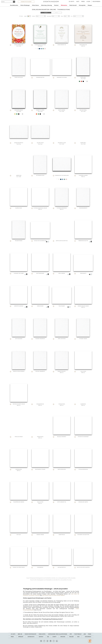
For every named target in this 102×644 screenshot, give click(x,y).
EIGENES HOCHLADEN (26, 2)
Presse (90, 634)
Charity (54, 637)
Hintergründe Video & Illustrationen (58, 634)
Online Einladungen (25, 5)
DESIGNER (49, 16)
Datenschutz (31, 637)
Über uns (20, 634)
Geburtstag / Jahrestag (46, 5)
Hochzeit (56, 5)
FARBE (25, 16)
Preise (83, 1)
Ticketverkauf (78, 634)
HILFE (78, 1)
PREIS (62, 16)
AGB (48, 637)
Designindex (88, 637)
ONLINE (46, 13)
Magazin (71, 637)
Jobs (85, 634)
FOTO (22, 16)
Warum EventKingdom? (30, 634)
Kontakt (41, 637)
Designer (90, 5)
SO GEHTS (71, 1)
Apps (71, 634)
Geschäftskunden (14, 5)
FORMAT (34, 16)
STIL (72, 16)
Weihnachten (64, 5)
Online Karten (35, 5)
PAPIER (56, 13)
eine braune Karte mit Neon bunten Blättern (54, 595)
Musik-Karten (42, 634)
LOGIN (88, 1)
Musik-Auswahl (73, 5)
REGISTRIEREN (96, 1)
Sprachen (63, 637)
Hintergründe (82, 5)
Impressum (21, 637)
